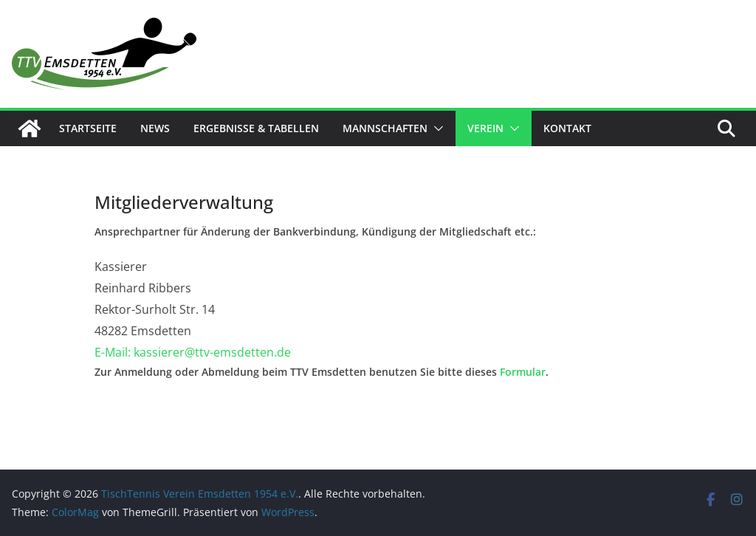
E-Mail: (114, 352)
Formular (523, 372)
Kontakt (567, 128)
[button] (436, 128)
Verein (485, 128)
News (155, 128)
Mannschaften (385, 128)
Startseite (88, 128)
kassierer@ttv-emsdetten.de (212, 352)
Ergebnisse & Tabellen (256, 128)
